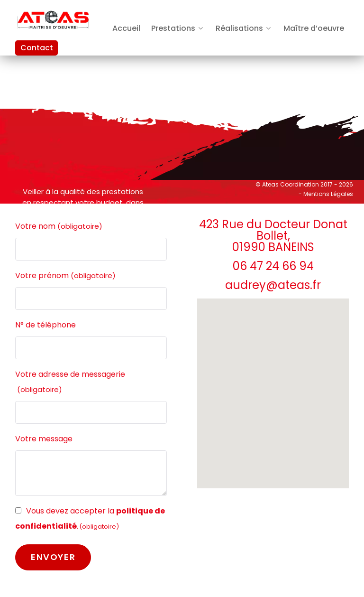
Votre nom (59, 226)
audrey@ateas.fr (273, 285)
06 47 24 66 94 (273, 266)
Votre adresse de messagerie (70, 383)
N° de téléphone (45, 325)
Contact (37, 48)
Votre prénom (65, 276)
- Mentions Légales (326, 194)
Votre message (44, 439)
